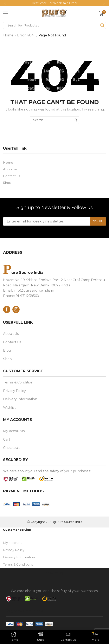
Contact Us (12, 343)
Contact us (12, 176)
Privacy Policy (14, 392)
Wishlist (9, 409)
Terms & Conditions (19, 567)
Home (8, 35)
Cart (7, 440)
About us (11, 170)
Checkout (11, 449)
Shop (7, 183)
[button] (5, 3)
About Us (11, 335)
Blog (7, 352)
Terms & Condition (18, 384)
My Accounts (14, 432)
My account (13, 544)
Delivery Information (20, 400)
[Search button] (102, 25)
